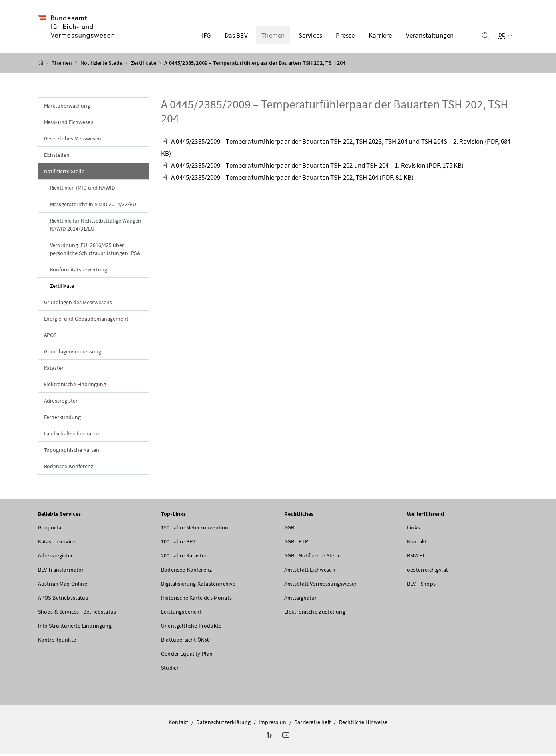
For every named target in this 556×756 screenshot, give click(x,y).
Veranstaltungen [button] (430, 36)
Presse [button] (345, 36)
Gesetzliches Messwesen (73, 140)
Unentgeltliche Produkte (191, 628)
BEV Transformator (61, 572)
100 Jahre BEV (178, 543)
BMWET (416, 557)
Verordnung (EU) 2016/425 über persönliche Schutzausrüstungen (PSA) (96, 251)
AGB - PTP (296, 543)
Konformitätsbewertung (79, 271)
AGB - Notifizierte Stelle (312, 557)
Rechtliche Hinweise (363, 724)
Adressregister (61, 403)
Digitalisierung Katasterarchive (198, 586)
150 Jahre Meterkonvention (195, 529)
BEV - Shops (421, 586)
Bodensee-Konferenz (69, 468)
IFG (206, 36)
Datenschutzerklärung (224, 724)
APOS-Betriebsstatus (63, 600)
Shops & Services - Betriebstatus (77, 614)
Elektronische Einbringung (75, 386)
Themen (62, 65)
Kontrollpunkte (57, 642)
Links (413, 529)
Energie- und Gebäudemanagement (86, 321)
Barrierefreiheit (313, 724)
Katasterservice (57, 543)
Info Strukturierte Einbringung (75, 628)
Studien (170, 670)
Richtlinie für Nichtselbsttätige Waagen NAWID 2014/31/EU (96, 227)
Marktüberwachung (67, 108)
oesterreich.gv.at (428, 572)
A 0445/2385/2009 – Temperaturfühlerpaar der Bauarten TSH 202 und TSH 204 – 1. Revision (312, 167)
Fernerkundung (63, 419)
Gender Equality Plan (187, 656)
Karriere (380, 36)
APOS (50, 337)
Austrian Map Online (63, 586)
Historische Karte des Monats (196, 600)
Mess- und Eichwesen (69, 124)
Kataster (54, 370)
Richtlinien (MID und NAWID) (84, 190)
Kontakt (417, 543)
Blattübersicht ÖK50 (185, 642)
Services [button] (310, 36)
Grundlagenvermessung (73, 353)
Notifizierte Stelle (102, 65)
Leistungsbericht (181, 614)
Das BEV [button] (236, 36)
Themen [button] (273, 36)
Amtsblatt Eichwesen (310, 572)
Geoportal (51, 529)
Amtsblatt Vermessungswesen (321, 586)
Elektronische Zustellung (315, 614)
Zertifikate (144, 65)
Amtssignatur (301, 600)
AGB (289, 529)
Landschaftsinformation (73, 435)
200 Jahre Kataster (184, 557)
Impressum (273, 724)
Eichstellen (57, 157)
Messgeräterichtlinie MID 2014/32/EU (93, 206)
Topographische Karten (72, 452)
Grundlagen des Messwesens (78, 304)
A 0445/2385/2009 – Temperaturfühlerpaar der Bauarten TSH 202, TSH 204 (335, 113)
